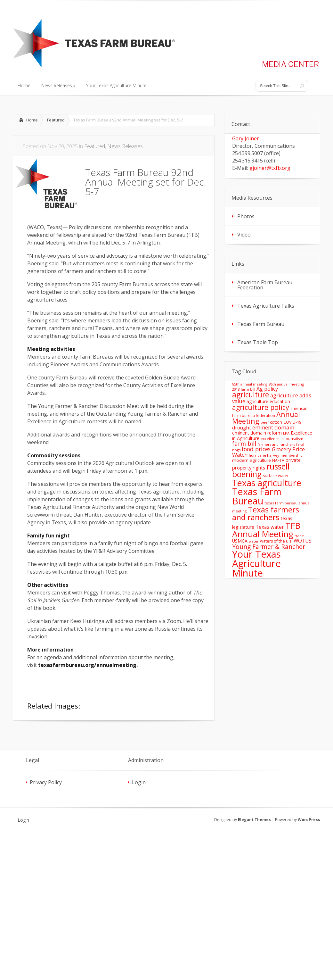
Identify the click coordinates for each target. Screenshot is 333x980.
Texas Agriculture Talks (266, 306)
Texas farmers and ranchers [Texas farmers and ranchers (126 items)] (266, 513)
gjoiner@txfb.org (270, 168)
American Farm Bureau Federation (265, 285)
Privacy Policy (46, 782)
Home (32, 120)
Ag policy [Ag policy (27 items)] (267, 389)
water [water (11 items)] (254, 541)
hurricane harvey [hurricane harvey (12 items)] (264, 455)
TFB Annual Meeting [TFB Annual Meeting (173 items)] (266, 530)
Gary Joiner (246, 138)
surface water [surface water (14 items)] (276, 476)
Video (244, 235)
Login (139, 782)
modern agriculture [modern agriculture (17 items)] (252, 460)
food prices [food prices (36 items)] (256, 449)
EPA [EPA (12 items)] (286, 433)
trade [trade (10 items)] (299, 536)
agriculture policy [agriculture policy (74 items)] (261, 407)
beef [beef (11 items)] (265, 422)
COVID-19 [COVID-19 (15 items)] (292, 422)
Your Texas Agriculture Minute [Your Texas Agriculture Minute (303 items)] (256, 564)
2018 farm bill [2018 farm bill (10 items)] (244, 389)
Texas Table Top (258, 342)
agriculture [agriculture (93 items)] (251, 395)
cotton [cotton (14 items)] (276, 422)
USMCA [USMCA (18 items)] (240, 541)
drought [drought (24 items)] (242, 428)
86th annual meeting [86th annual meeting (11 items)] (286, 384)
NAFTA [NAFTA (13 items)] (278, 460)
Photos (246, 216)
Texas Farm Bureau (261, 324)
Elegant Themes (254, 820)
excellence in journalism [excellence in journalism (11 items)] (282, 439)
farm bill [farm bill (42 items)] (244, 443)
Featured (56, 120)
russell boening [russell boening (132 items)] (261, 470)
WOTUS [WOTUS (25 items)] (303, 541)
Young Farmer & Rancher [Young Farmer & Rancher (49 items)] (269, 547)
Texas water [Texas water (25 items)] (270, 527)
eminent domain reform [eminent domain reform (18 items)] (257, 433)
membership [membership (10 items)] (292, 455)
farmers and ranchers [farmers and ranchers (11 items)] (276, 444)
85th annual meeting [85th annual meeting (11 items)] (250, 384)
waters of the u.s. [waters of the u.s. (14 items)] (276, 541)
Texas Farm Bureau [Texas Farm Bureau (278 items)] (257, 496)
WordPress (309, 820)
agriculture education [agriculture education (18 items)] (268, 401)
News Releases (125, 146)
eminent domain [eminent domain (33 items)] (273, 427)
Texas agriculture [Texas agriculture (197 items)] (267, 483)
